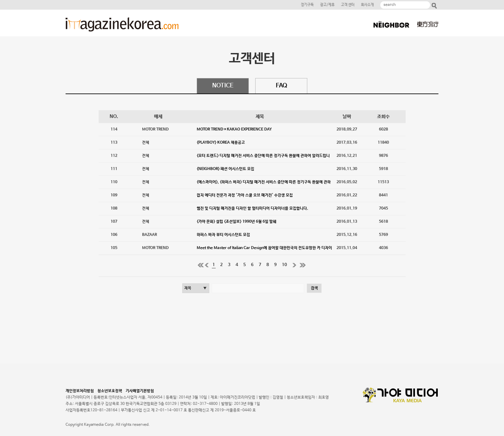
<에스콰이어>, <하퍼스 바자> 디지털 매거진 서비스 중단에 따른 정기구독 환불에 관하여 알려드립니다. (264, 184)
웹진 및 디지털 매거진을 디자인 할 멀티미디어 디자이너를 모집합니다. (252, 209)
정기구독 (307, 5)
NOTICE (223, 86)
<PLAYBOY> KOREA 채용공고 (221, 143)
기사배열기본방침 (140, 391)
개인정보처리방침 (81, 391)
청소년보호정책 (111, 391)
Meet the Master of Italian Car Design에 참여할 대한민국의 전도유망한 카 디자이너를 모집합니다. (264, 250)
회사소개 (367, 5)
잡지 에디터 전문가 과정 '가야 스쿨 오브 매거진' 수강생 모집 (245, 195)
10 (284, 265)
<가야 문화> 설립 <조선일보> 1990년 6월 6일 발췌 (237, 222)
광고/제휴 (327, 5)
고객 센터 (348, 5)
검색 (314, 288)
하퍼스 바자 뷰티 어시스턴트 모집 (223, 235)
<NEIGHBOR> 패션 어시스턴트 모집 (225, 169)
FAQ (281, 86)
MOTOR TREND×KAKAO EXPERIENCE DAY (234, 129)
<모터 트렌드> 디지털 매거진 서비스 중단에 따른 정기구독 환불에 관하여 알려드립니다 (263, 158)
